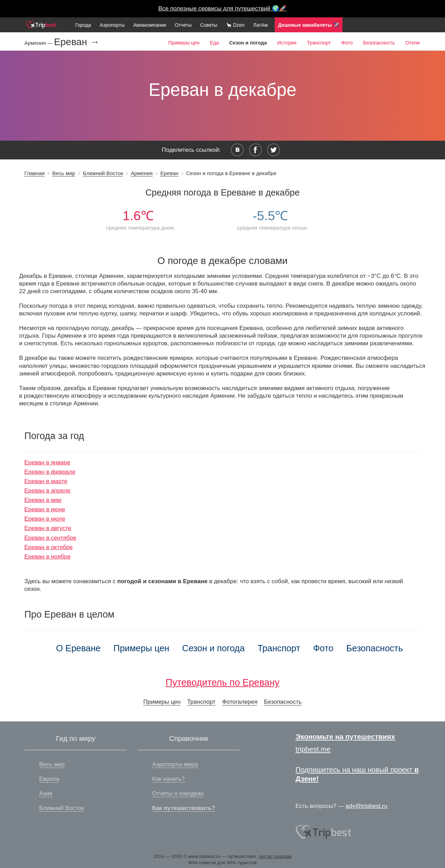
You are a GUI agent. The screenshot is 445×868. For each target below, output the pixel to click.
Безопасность (379, 43)
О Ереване (78, 648)
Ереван (169, 173)
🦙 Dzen (235, 25)
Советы (209, 25)
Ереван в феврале (50, 472)
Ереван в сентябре (50, 538)
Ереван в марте (46, 481)
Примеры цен (184, 43)
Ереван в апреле (47, 491)
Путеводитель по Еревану (222, 682)
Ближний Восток (103, 173)
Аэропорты (112, 25)
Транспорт (319, 43)
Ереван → (77, 42)
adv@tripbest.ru (366, 806)
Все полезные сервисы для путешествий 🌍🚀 (223, 9)
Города (83, 25)
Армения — (39, 43)
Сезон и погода (213, 648)
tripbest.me (313, 749)
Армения (142, 173)
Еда (215, 43)
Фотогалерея (240, 702)
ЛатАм (260, 25)
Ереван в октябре (48, 547)
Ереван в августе (48, 528)
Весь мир (64, 173)
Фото (347, 43)
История (287, 43)
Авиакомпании (150, 25)
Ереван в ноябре (47, 557)
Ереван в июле (45, 519)
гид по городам (275, 856)
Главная (34, 173)
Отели (412, 43)
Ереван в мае (43, 500)
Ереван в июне (45, 509)
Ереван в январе (47, 462)
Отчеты (183, 25)
